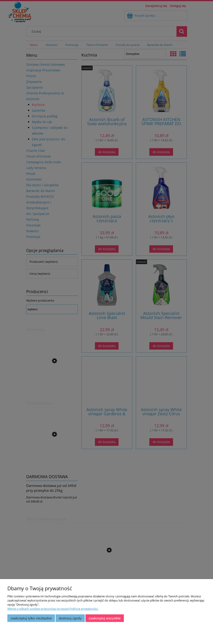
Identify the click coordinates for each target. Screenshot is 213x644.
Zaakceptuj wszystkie (105, 618)
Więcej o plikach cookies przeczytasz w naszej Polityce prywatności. (53, 609)
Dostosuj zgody (70, 618)
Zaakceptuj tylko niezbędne (31, 618)
